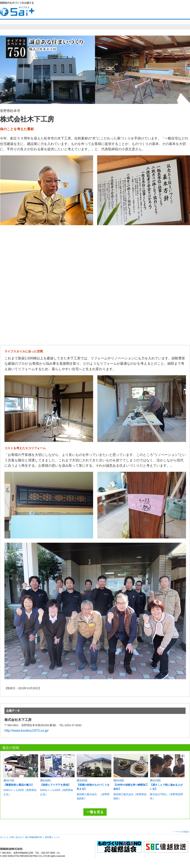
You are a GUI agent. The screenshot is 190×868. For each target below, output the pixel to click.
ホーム (3, 837)
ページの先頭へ (183, 832)
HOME (142, 9)
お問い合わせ (160, 9)
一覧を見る (95, 812)
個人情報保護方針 (34, 837)
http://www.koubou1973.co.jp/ (26, 731)
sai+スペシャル (63, 24)
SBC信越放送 (180, 9)
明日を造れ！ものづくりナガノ (116, 24)
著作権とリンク (52, 837)
